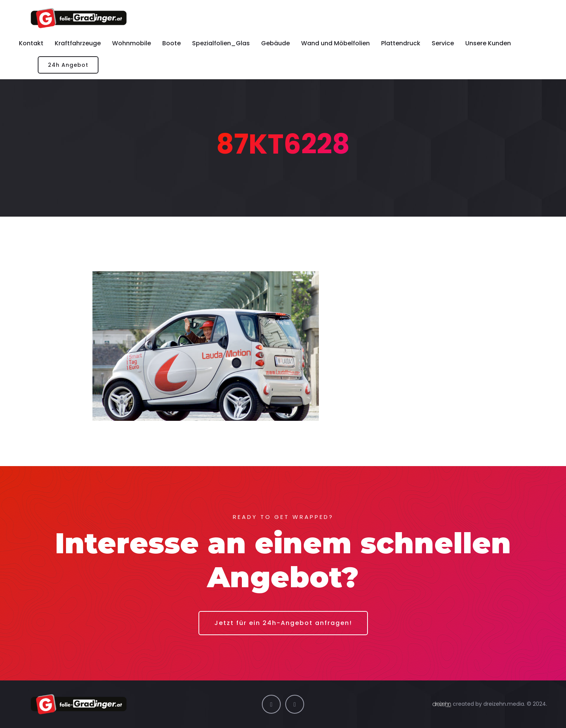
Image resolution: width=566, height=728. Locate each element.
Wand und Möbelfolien (335, 43)
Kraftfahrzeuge (78, 43)
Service (443, 43)
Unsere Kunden (488, 43)
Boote (171, 43)
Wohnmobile (132, 43)
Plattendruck (401, 43)
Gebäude (275, 43)
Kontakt (31, 43)
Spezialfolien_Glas (221, 43)
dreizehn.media (504, 704)
